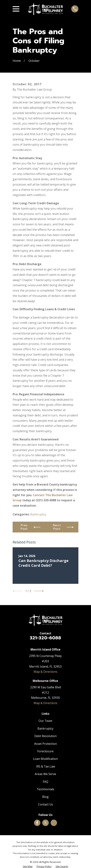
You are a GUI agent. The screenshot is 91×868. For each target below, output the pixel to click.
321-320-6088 (45, 638)
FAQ (45, 782)
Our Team (45, 721)
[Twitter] (45, 823)
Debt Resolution (45, 736)
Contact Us (45, 804)
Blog (45, 797)
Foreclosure (45, 751)
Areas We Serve (45, 774)
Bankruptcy (38, 514)
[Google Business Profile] (54, 823)
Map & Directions (45, 672)
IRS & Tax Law (45, 766)
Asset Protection (45, 744)
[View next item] (39, 591)
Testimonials (45, 789)
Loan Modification (45, 759)
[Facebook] (37, 823)
